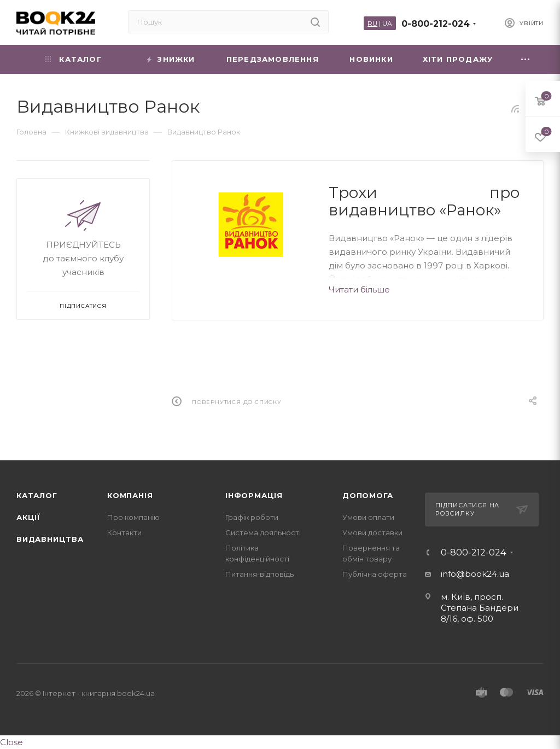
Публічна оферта (375, 574)
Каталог (37, 495)
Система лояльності (263, 533)
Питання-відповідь (259, 574)
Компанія (130, 495)
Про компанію (133, 517)
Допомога (367, 495)
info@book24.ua (475, 574)
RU (372, 23)
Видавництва (50, 539)
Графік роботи (252, 517)
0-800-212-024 (436, 24)
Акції (28, 517)
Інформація (254, 495)
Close (11, 742)
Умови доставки (372, 533)
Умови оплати (368, 517)
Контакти (124, 533)
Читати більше (359, 289)
